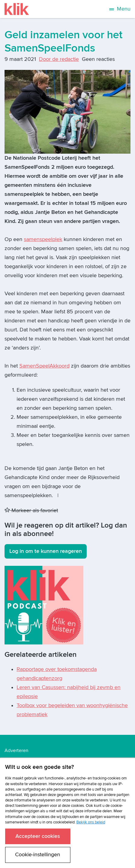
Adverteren (16, 750)
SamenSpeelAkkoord (44, 366)
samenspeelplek (43, 239)
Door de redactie (59, 59)
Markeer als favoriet (31, 511)
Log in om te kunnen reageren (46, 551)
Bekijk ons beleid (91, 822)
